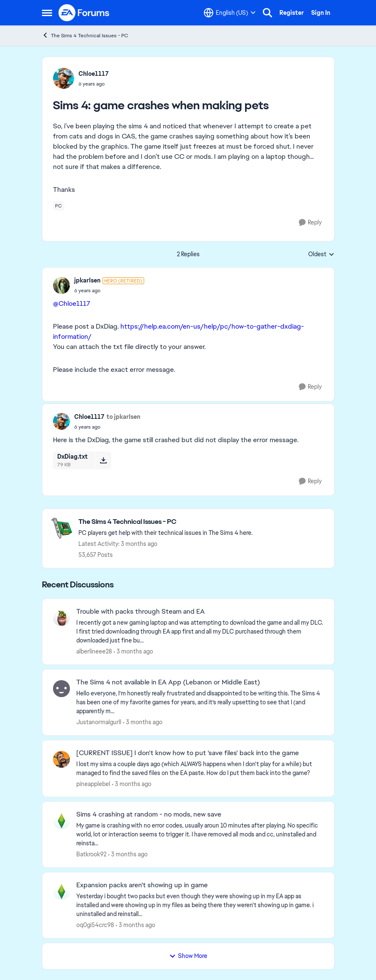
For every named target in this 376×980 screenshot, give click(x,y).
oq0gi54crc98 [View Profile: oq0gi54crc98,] (95, 925)
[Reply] (310, 223)
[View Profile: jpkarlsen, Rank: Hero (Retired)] (61, 285)
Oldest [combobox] (321, 255)
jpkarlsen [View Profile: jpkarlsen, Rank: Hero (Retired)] (87, 280)
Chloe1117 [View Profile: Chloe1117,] (93, 74)
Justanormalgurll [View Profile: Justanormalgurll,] (99, 722)
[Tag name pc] (59, 206)
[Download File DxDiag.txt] (103, 460)
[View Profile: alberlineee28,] (61, 618)
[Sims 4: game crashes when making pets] (109, 291)
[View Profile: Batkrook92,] (61, 821)
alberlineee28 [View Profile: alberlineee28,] (94, 651)
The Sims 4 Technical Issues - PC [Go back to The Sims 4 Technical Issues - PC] (85, 35)
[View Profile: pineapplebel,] (61, 759)
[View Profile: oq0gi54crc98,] (61, 891)
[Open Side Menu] (47, 13)
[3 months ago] (133, 652)
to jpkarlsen (123, 417)
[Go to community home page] (84, 13)
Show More (188, 956)
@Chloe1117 (72, 303)
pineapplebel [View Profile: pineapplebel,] (93, 783)
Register (292, 13)
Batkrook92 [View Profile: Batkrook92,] (91, 854)
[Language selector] (230, 13)
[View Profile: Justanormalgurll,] (61, 689)
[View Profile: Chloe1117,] (64, 78)
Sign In (321, 13)
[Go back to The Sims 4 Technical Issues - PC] (166, 522)
